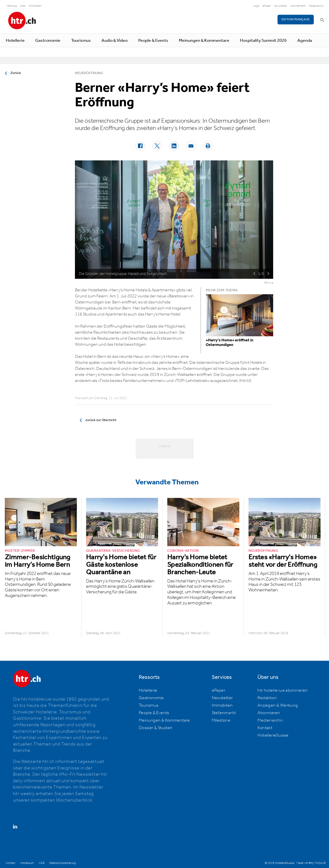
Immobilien (35, 6)
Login (256, 6)
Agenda (305, 41)
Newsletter (280, 6)
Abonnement (298, 6)
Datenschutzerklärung (62, 863)
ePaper (267, 6)
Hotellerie (15, 41)
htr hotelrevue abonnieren (282, 690)
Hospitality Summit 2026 (263, 41)
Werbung (11, 6)
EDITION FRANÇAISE (296, 19)
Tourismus (81, 41)
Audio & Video (115, 41)
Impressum (27, 863)
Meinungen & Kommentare (204, 41)
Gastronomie (48, 41)
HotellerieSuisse (273, 735)
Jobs (23, 6)
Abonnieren (269, 713)
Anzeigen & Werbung (278, 705)
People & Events (153, 41)
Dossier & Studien (156, 728)
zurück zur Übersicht (101, 420)
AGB (42, 863)
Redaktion (267, 698)
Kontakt (265, 728)
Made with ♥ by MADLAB (311, 863)
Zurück (16, 73)
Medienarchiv (316, 6)
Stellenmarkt (224, 713)
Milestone (221, 720)
